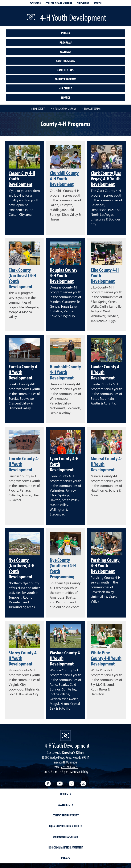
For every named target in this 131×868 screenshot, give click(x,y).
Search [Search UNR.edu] (98, 3)
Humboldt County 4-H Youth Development (65, 372)
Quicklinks (83, 3)
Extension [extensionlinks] (35, 3)
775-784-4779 (70, 767)
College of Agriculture (59, 3)
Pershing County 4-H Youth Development (105, 565)
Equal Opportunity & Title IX (65, 826)
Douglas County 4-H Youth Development (64, 275)
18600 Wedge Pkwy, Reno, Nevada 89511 (65, 757)
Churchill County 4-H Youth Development (64, 178)
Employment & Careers (66, 837)
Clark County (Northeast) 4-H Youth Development (22, 278)
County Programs (66, 79)
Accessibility (66, 805)
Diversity (66, 794)
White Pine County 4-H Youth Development (106, 658)
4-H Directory (38, 109)
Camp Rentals (65, 70)
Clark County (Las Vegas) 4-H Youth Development (106, 178)
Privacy (66, 858)
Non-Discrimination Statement (66, 847)
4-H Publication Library (63, 109)
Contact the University (66, 815)
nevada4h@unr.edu (65, 762)
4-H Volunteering (91, 109)
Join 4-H (65, 33)
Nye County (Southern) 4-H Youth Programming (63, 568)
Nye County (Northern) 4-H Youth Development (22, 568)
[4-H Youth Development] (65, 735)
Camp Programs (66, 61)
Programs (66, 42)
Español (65, 97)
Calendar (66, 52)
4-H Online (66, 88)
